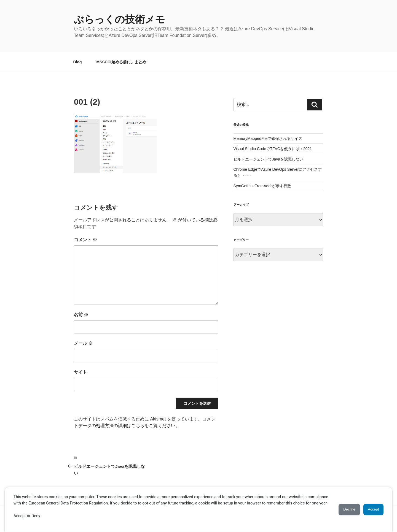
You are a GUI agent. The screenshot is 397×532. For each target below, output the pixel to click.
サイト (81, 372)
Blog (78, 62)
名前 (81, 315)
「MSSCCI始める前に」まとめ (119, 62)
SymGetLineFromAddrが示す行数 (262, 186)
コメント (85, 240)
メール (83, 343)
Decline (342, 506)
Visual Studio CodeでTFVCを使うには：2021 (273, 149)
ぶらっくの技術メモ (120, 19)
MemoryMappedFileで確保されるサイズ (268, 139)
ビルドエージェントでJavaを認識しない (269, 159)
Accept (371, 506)
